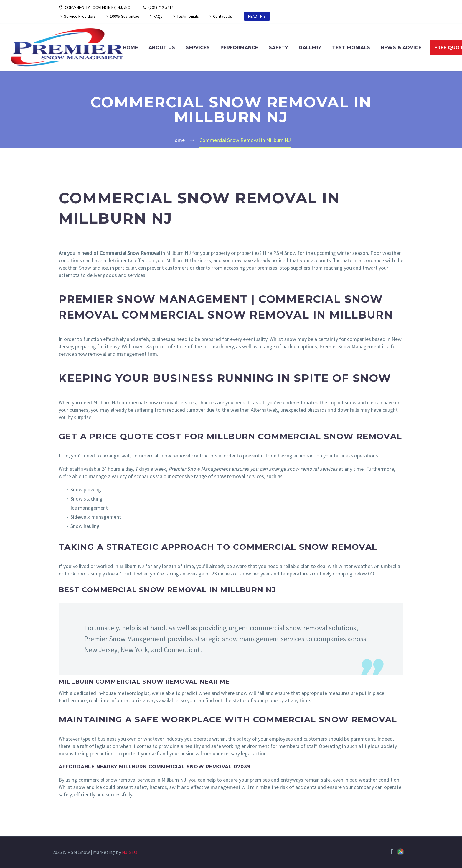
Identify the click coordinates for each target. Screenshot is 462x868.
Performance (239, 48)
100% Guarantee (125, 16)
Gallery (310, 48)
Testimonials (188, 16)
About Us (162, 48)
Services (198, 48)
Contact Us (223, 16)
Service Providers (80, 16)
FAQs (158, 16)
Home (130, 48)
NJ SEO (130, 852)
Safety (278, 48)
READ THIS (257, 16)
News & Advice (401, 48)
